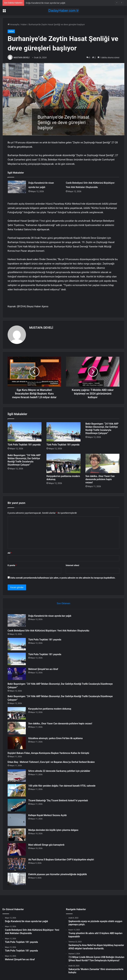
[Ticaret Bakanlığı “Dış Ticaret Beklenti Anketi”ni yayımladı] (17, 805)
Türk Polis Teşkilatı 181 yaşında (24, 445)
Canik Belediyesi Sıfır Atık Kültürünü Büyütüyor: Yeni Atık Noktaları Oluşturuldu (48, 631)
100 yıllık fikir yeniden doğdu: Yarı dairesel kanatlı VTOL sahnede (62, 786)
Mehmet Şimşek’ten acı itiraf (43, 669)
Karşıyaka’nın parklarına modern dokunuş (50, 709)
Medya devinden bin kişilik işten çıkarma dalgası (53, 830)
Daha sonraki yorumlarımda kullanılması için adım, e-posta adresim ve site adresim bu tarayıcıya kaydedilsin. (63, 578)
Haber (24, 24)
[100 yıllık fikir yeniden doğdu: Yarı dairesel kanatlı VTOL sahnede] (17, 790)
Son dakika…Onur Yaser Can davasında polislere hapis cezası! (100, 479)
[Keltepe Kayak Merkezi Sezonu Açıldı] (17, 820)
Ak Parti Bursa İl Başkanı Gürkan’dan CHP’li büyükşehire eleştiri (61, 860)
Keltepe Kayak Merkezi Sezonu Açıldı (47, 815)
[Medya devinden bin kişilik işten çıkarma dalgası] (17, 835)
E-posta (12, 565)
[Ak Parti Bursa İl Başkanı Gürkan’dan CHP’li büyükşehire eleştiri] (17, 864)
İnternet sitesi (73, 565)
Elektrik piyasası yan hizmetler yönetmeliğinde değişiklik (58, 874)
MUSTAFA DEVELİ (21, 58)
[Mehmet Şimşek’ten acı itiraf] (17, 674)
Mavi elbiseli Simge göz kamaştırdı (46, 845)
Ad (10, 553)
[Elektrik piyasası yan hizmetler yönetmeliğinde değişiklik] (17, 879)
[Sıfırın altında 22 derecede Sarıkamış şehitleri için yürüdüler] (17, 776)
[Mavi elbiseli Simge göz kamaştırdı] (17, 849)
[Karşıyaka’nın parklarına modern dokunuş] (63, 463)
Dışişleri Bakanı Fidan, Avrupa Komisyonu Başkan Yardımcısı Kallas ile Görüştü (48, 753)
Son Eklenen (63, 603)
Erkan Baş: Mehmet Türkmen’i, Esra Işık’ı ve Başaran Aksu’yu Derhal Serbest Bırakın (51, 762)
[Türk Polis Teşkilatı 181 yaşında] (25, 432)
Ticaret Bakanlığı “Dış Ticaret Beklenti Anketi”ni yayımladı (58, 800)
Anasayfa (13, 24)
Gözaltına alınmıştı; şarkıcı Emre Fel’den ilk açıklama (55, 738)
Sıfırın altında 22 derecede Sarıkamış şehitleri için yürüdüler (59, 771)
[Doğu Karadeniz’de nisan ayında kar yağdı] (17, 187)
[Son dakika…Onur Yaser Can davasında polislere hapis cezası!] (102, 463)
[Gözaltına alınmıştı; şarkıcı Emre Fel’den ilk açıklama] (17, 743)
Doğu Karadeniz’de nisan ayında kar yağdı (46, 3)
